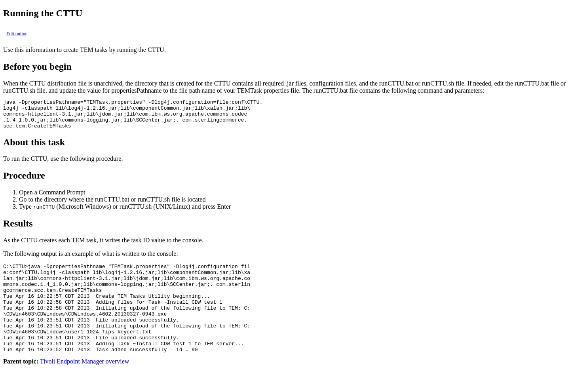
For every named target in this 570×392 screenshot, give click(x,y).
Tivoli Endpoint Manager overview (85, 385)
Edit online (17, 34)
